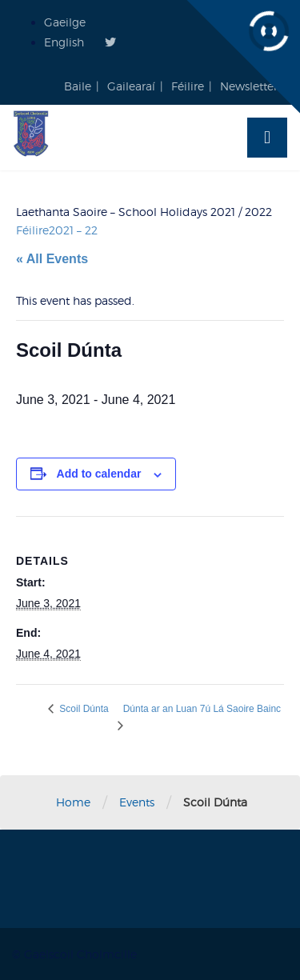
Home (73, 802)
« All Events (52, 259)
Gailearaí (131, 86)
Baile (78, 86)
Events (137, 802)
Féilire (188, 86)
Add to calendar (99, 474)
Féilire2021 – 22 (57, 230)
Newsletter (249, 86)
